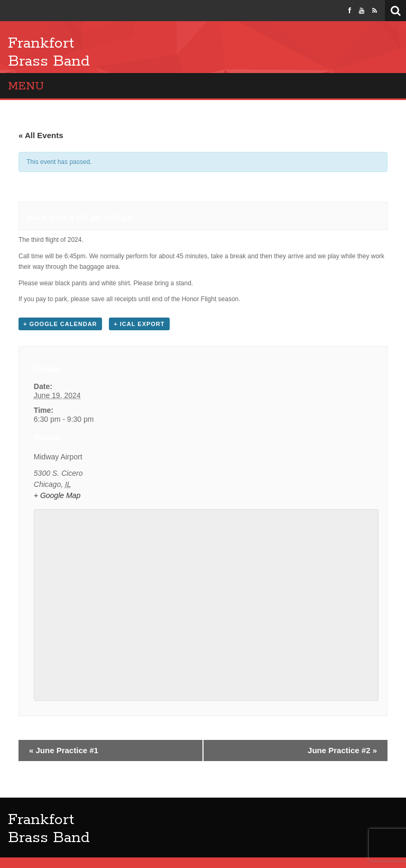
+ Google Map (57, 495)
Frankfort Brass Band (49, 52)
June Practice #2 (342, 750)
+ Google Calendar (60, 324)
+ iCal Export (139, 324)
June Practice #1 (64, 750)
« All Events (41, 135)
